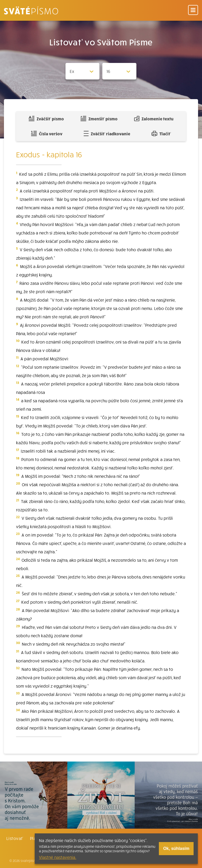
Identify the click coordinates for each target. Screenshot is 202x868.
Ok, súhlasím (176, 848)
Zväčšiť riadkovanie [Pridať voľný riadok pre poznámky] (107, 133)
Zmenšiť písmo (99, 119)
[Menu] (193, 10)
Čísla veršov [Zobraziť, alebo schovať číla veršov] (47, 133)
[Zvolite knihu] (83, 71)
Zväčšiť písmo (46, 119)
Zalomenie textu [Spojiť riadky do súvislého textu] (154, 119)
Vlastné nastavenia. (58, 857)
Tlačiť (161, 133)
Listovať (15, 838)
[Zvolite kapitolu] (119, 71)
